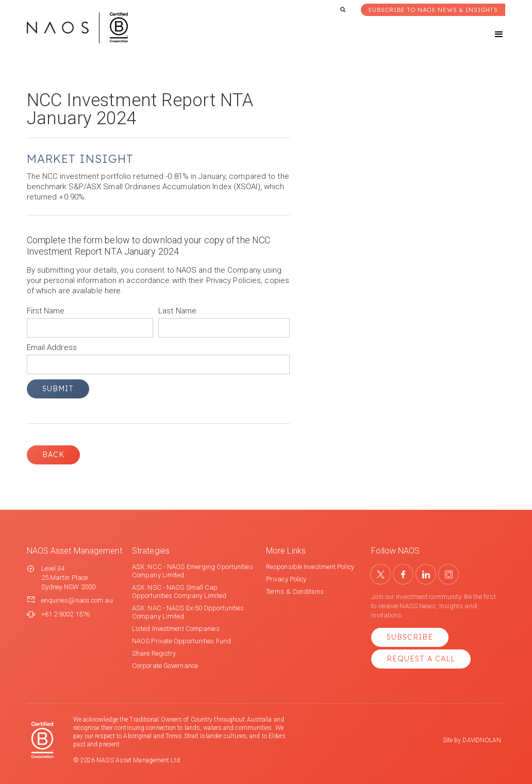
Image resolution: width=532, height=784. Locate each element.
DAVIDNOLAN (482, 740)
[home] (78, 28)
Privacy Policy (286, 579)
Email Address (52, 347)
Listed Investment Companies (176, 629)
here (113, 291)
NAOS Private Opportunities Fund (181, 641)
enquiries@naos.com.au (77, 600)
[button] (490, 35)
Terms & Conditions (295, 591)
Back (53, 455)
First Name (46, 311)
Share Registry (154, 653)
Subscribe (410, 637)
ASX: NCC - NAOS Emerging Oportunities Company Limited (193, 571)
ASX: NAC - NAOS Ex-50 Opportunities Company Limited (188, 612)
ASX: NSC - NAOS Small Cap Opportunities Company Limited (179, 591)
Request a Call (421, 659)
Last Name (177, 311)
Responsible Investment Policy (310, 567)
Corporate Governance (165, 666)
